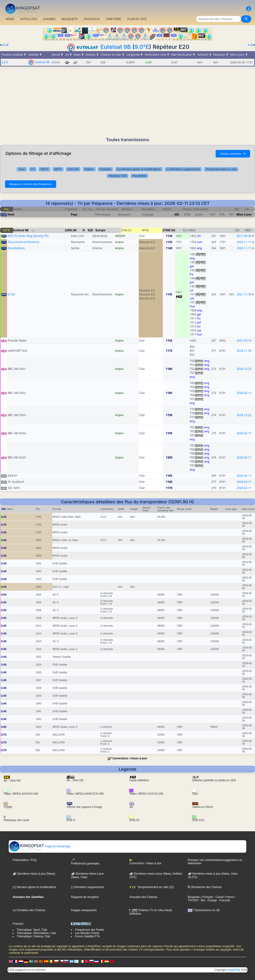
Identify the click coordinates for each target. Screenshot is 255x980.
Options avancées (233, 154)
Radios (89, 169)
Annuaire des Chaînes (143, 897)
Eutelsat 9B (116, 47)
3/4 (173, 230)
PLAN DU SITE (137, 19)
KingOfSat (234, 970)
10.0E (5, 45)
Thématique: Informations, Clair (36, 933)
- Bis (202, 900)
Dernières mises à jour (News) (34, 874)
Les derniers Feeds (87, 933)
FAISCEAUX (92, 19)
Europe (100, 230)
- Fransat (223, 900)
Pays (74, 214)
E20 (90, 230)
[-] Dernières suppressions (183, 169)
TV (33, 169)
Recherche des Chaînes (205, 887)
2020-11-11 (244, 242)
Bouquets (194, 897)
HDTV (44, 169)
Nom (11, 214)
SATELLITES (29, 19)
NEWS (10, 19)
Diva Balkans (16, 248)
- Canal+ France (224, 897)
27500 (166, 230)
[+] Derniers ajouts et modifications (139, 169)
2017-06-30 (244, 236)
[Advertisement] (127, 102)
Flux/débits (139, 176)
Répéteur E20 (117, 176)
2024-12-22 (244, 369)
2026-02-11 (244, 393)
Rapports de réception (85, 897)
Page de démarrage (40, 846)
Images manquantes (84, 910)
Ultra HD (73, 169)
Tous (22, 169)
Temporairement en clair (221, 169)
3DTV (58, 169)
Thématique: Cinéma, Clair (33, 936)
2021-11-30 (244, 294)
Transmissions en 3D (204, 910)
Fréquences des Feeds (90, 930)
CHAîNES (49, 19)
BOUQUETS (70, 19)
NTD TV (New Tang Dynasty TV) (28, 236)
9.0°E (142, 47)
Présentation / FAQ (24, 860)
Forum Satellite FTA (88, 936)
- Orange (211, 900)
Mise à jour (244, 214)
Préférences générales (85, 862)
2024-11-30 (244, 351)
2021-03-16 (244, 341)
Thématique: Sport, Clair (32, 930)
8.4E (251, 45)
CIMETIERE (114, 19)
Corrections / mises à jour (130, 758)
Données (105, 169)
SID (177, 214)
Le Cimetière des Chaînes (29, 910)
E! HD (11, 294)
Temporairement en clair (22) (152, 887)
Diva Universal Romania (24, 242)
